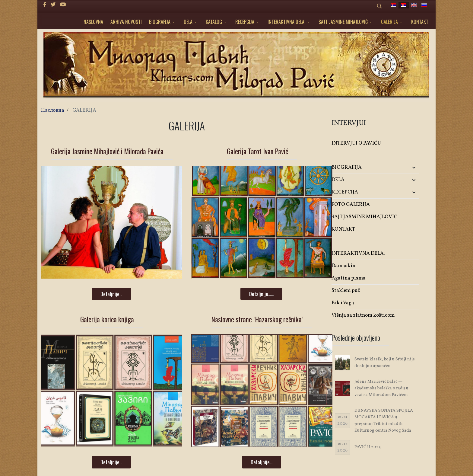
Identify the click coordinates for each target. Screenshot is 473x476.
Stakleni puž (346, 291)
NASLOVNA (93, 22)
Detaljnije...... (261, 294)
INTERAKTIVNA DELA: (286, 22)
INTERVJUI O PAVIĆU (356, 143)
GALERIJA (389, 22)
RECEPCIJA (245, 22)
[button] (405, 168)
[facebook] (45, 5)
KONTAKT (420, 22)
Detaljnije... (111, 294)
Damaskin (343, 266)
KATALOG (214, 22)
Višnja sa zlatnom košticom (363, 315)
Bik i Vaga (343, 303)
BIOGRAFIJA (160, 22)
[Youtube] (63, 5)
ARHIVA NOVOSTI (126, 22)
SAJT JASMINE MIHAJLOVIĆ (343, 22)
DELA (188, 22)
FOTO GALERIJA (351, 204)
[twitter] (53, 5)
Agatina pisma (349, 278)
